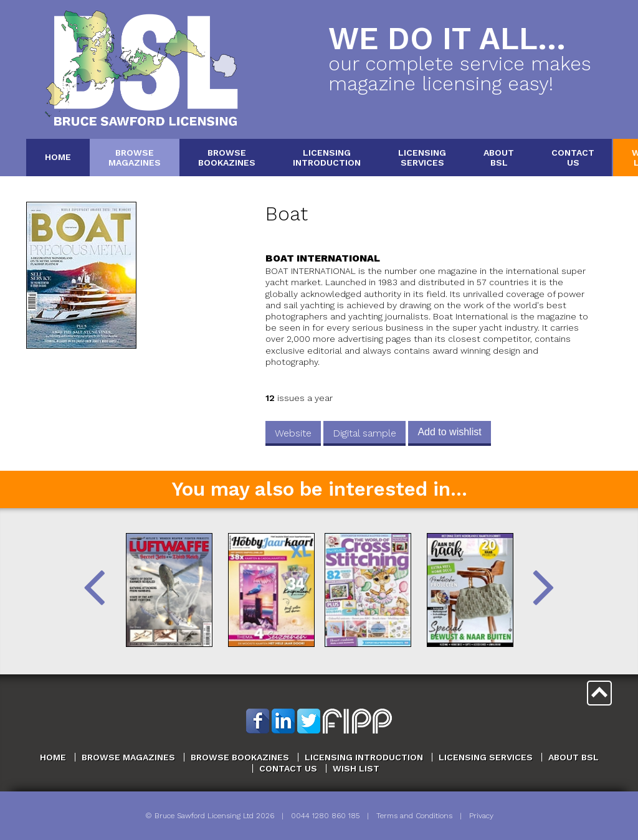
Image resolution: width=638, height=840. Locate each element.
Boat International (323, 258)
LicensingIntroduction (327, 157)
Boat (287, 214)
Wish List (356, 768)
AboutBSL (499, 157)
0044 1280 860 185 (325, 816)
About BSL (574, 757)
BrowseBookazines (227, 157)
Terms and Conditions (414, 816)
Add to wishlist (449, 432)
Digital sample (364, 433)
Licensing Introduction (364, 757)
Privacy (481, 816)
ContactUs (573, 157)
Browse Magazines (128, 757)
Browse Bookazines (240, 757)
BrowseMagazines (135, 157)
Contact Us (288, 768)
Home (58, 157)
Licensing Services (486, 757)
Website (293, 433)
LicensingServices (422, 157)
